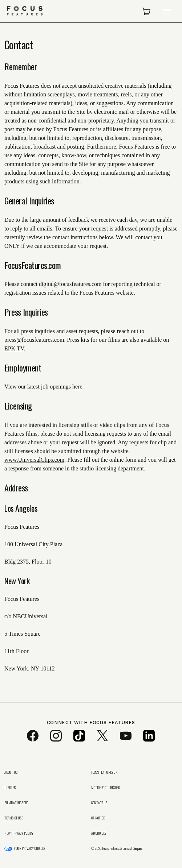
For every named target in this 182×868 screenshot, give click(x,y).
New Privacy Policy (19, 833)
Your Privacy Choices (29, 848)
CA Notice (98, 818)
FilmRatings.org (17, 803)
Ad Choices (99, 833)
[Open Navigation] (167, 11)
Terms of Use (14, 818)
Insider (10, 788)
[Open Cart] (146, 11)
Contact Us (99, 803)
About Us (11, 772)
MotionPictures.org (106, 788)
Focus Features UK (104, 772)
